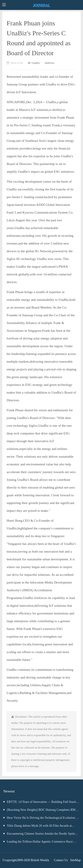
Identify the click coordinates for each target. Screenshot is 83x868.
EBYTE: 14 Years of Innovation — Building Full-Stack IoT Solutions (40, 803)
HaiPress (50, 63)
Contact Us (61, 860)
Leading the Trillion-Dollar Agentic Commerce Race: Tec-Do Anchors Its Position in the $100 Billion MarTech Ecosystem (39, 843)
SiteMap (75, 860)
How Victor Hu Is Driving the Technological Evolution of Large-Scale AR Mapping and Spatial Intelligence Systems (41, 819)
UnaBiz (36, 63)
